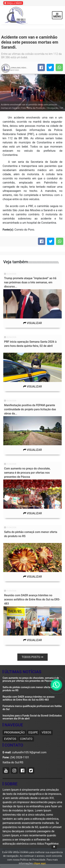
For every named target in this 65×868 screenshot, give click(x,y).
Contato (26, 739)
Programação (14, 732)
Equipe (33, 732)
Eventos (10, 739)
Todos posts (32, 657)
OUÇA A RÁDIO (13, 3)
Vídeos (46, 732)
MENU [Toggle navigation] (57, 15)
